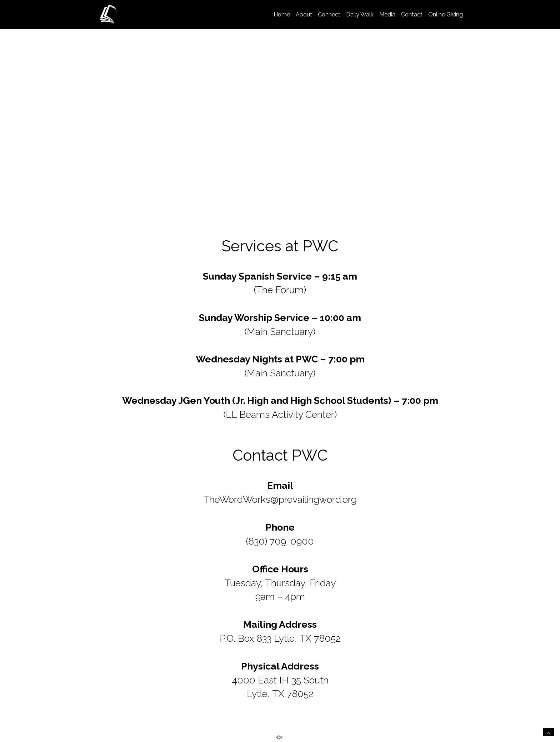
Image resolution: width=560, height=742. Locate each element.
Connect (329, 14)
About (304, 14)
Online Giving (446, 14)
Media (387, 14)
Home (282, 14)
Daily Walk (360, 14)
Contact (412, 14)
